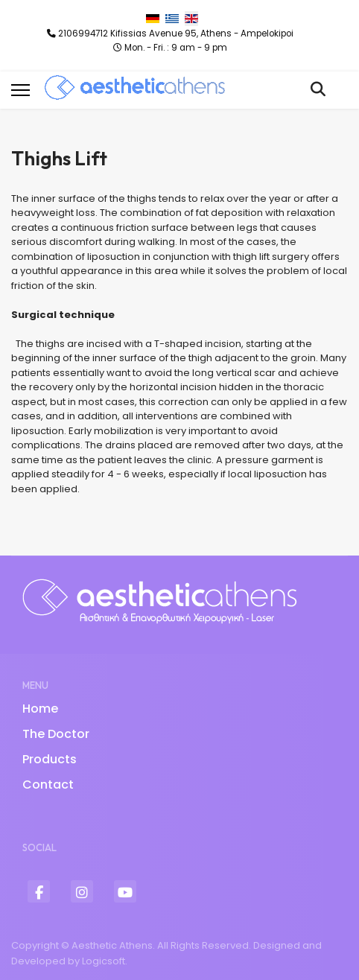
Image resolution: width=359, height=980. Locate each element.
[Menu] (20, 90)
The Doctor (56, 734)
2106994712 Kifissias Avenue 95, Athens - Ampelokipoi (176, 34)
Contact (48, 785)
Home (40, 709)
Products (50, 759)
